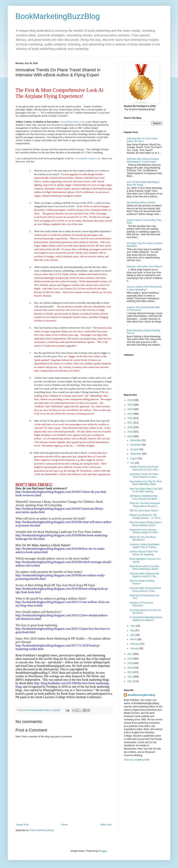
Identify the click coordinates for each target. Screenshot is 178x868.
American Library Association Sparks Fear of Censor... (145, 546)
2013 (130, 672)
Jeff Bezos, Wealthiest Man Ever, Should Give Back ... (145, 497)
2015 (130, 663)
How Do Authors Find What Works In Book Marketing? (144, 288)
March (134, 639)
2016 (130, 659)
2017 (130, 654)
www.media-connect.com (88, 158)
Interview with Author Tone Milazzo (145, 267)
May (133, 630)
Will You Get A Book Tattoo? (144, 511)
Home (64, 825)
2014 (130, 668)
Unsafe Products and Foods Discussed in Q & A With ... (145, 468)
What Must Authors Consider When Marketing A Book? (144, 568)
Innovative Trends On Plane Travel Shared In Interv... (144, 475)
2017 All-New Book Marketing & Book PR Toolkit (143, 183)
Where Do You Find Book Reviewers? (143, 538)
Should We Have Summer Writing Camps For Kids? (144, 531)
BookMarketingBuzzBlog (58, 16)
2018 (130, 436)
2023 (130, 414)
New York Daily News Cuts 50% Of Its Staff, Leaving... (146, 490)
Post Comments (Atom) (42, 830)
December (136, 440)
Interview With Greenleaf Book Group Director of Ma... (145, 589)
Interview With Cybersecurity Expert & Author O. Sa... (144, 575)
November (136, 445)
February (135, 644)
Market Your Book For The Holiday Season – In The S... (146, 516)
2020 (130, 427)
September (136, 454)
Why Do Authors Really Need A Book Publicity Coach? (146, 524)
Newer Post (22, 825)
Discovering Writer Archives (141, 203)
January (135, 648)
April (133, 635)
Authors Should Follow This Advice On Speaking (144, 553)
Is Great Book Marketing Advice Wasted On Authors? (146, 619)
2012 (130, 677)
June (133, 626)
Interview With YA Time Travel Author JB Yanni (142, 140)
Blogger (103, 851)
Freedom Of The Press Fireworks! (141, 604)
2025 (130, 405)
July (133, 463)
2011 (130, 681)
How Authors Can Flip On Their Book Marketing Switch (146, 483)
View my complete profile (137, 760)
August (134, 458)
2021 (130, 423)
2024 (130, 409)
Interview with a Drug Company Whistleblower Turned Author (143, 160)
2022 (130, 418)
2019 (130, 432)
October (135, 449)
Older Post (106, 825)
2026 (130, 400)
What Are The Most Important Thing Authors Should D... (145, 505)
